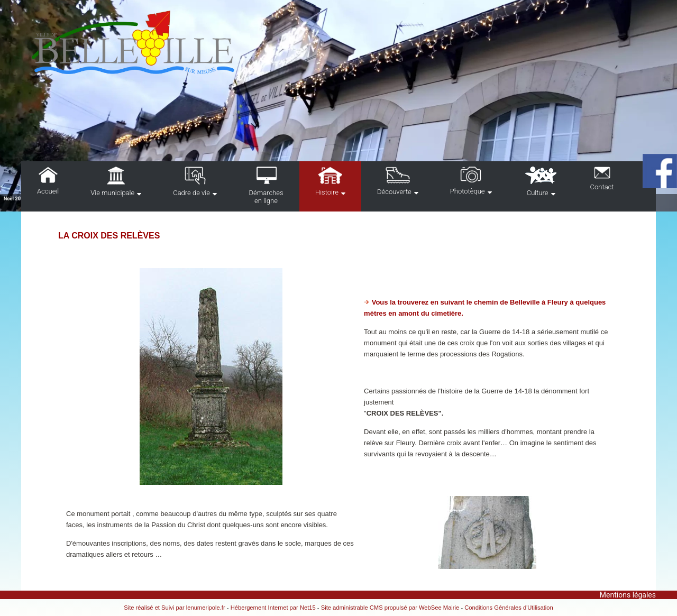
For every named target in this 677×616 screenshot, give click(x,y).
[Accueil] (201, 43)
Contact (602, 187)
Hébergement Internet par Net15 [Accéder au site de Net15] (273, 608)
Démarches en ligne (266, 197)
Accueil (48, 191)
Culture (538, 193)
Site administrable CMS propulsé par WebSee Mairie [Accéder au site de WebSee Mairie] (390, 608)
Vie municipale (112, 193)
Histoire (327, 192)
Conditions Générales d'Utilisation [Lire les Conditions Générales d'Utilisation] (509, 608)
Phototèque (468, 191)
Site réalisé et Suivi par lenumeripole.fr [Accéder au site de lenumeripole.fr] (175, 608)
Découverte (394, 192)
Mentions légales (628, 595)
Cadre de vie (191, 193)
